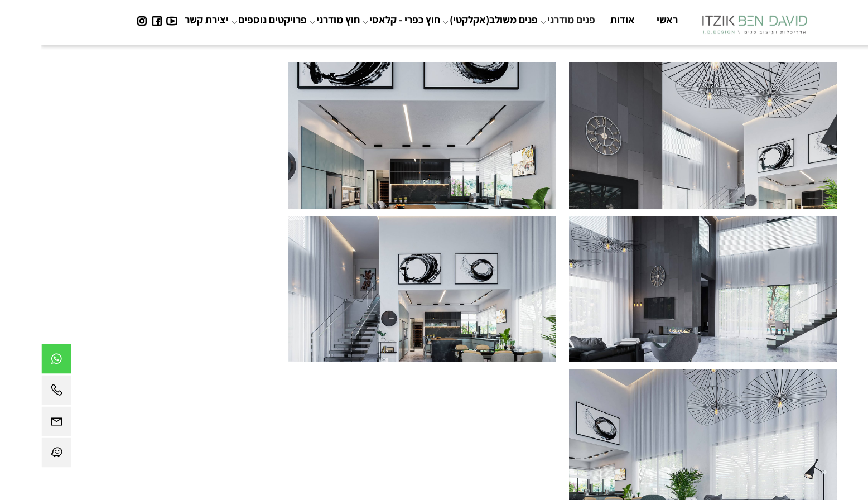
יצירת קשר (165, 20)
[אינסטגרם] (100, 20)
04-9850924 (482, 393)
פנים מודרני (528, 20)
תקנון (424, 440)
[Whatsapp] (15, 362)
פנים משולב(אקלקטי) (451, 20)
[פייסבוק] (115, 20)
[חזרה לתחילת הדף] (850, 486)
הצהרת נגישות (463, 440)
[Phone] (15, 393)
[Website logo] (713, 22)
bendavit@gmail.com (406, 393)
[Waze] (15, 455)
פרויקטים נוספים (230, 20)
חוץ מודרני (295, 20)
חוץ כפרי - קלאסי (362, 20)
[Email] (15, 424)
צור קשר (394, 440)
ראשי (626, 20)
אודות (581, 20)
